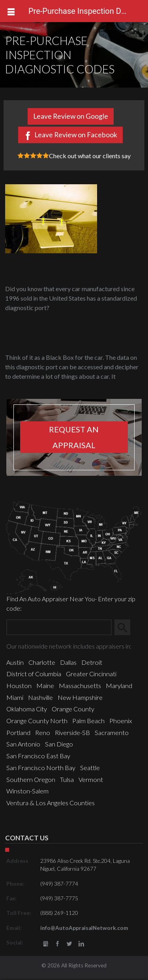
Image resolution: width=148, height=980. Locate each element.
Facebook (57, 944)
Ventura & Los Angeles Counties (51, 803)
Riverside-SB (72, 732)
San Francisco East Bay (38, 756)
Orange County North (37, 721)
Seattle (90, 768)
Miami (15, 697)
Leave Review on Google (71, 116)
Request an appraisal (74, 437)
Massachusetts (80, 685)
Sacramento (112, 732)
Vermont (91, 779)
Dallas (68, 662)
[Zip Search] (59, 627)
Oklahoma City (27, 709)
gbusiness (46, 944)
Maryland (119, 685)
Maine (45, 685)
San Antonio (23, 744)
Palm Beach (88, 721)
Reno (43, 732)
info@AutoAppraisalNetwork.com (84, 928)
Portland (18, 732)
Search (126, 627)
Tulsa (67, 779)
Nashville (40, 697)
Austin (15, 662)
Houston (19, 685)
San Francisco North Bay (41, 768)
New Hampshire (80, 697)
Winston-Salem (27, 791)
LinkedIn (81, 944)
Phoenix (121, 721)
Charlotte (42, 662)
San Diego (59, 744)
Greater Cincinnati (91, 674)
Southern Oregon (31, 779)
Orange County (73, 709)
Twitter (69, 944)
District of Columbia (34, 674)
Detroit (92, 662)
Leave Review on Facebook (76, 135)
